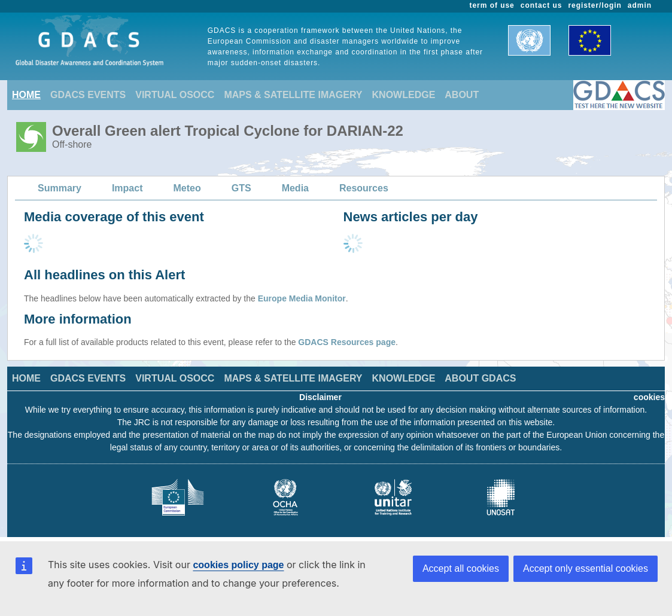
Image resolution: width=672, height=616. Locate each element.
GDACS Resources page (347, 342)
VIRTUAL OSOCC (175, 95)
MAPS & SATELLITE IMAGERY (293, 95)
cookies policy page (238, 565)
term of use (492, 5)
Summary (60, 188)
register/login (595, 5)
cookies (649, 397)
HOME (26, 95)
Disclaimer (320, 397)
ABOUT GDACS (480, 378)
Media (295, 188)
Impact (127, 188)
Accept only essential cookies (586, 568)
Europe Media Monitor (302, 298)
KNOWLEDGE (404, 95)
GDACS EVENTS (88, 95)
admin (640, 5)
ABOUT (462, 95)
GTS (241, 188)
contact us (542, 5)
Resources (364, 188)
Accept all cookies (461, 568)
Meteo (187, 188)
